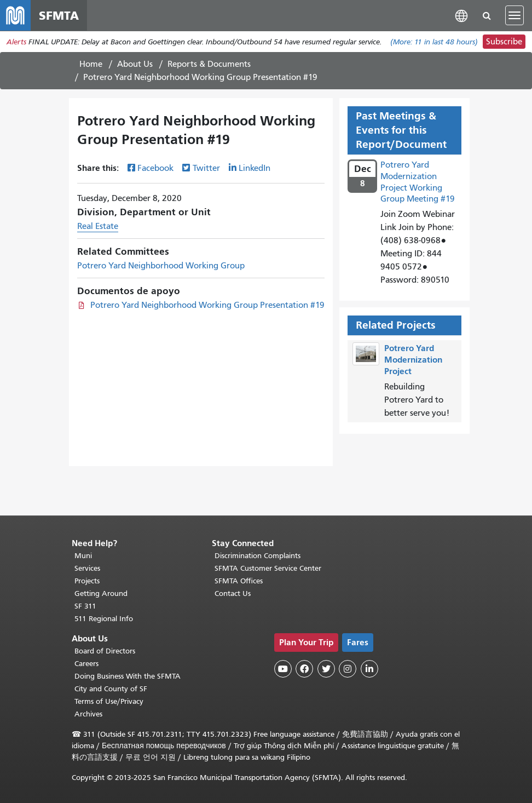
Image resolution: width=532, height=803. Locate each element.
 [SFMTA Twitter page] (326, 669)
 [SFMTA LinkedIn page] (369, 669)
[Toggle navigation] (514, 15)
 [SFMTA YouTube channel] (283, 669)
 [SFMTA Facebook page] (304, 669)
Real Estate (98, 226)
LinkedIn (255, 168)
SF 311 (85, 606)
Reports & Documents (209, 64)
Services (87, 568)
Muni (83, 556)
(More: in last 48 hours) (434, 42)
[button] (461, 15)
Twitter (206, 168)
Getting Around (101, 593)
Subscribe (504, 42)
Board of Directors (105, 651)
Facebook (155, 168)
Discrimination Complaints (258, 556)
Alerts (16, 42)
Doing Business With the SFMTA (128, 676)
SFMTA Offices (239, 581)
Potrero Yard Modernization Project (413, 360)
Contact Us (233, 593)
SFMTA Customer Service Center (268, 568)
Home (91, 64)
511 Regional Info (104, 619)
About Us (135, 64)
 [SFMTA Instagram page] (348, 669)
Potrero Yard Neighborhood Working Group (161, 266)
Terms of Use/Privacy (109, 701)
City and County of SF (111, 689)
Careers (86, 664)
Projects (87, 581)
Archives (88, 714)
